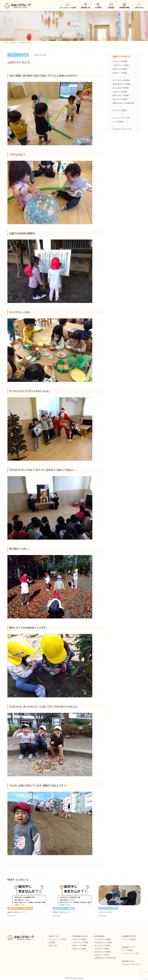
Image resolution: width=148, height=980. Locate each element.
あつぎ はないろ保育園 (121, 80)
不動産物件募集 (124, 6)
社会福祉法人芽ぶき (129, 936)
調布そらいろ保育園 (120, 69)
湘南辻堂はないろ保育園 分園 (123, 103)
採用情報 (111, 6)
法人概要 (98, 6)
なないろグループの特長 (68, 6)
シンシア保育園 (118, 122)
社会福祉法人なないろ (80, 936)
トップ (6, 43)
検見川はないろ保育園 (121, 96)
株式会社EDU (100, 936)
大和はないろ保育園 (120, 92)
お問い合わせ (139, 6)
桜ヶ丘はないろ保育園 (121, 88)
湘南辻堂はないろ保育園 (121, 84)
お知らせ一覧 (54, 936)
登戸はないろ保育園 (120, 99)
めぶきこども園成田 (120, 110)
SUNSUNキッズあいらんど (122, 129)
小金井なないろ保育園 (121, 65)
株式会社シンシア (128, 947)
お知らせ (13, 43)
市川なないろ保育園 (120, 61)
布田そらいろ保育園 (120, 73)
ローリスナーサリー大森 (121, 118)
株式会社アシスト (128, 961)
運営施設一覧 (85, 6)
